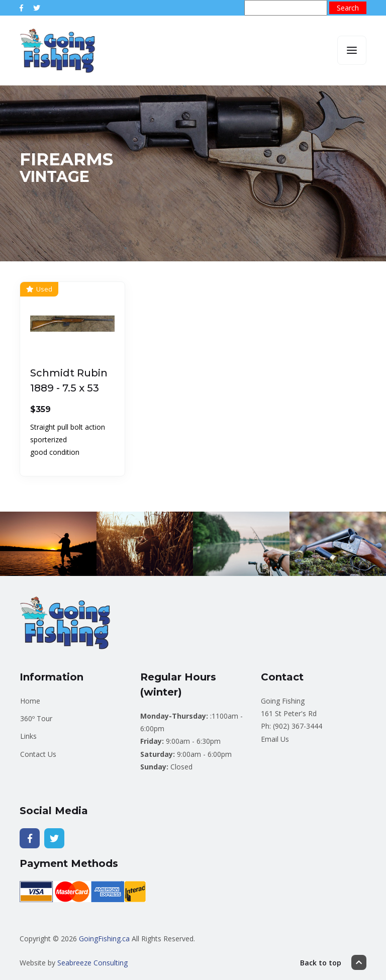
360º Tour (36, 718)
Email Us (275, 739)
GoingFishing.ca (104, 939)
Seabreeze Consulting (92, 963)
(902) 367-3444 (298, 726)
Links (28, 736)
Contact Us (38, 754)
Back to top (333, 962)
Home (30, 701)
